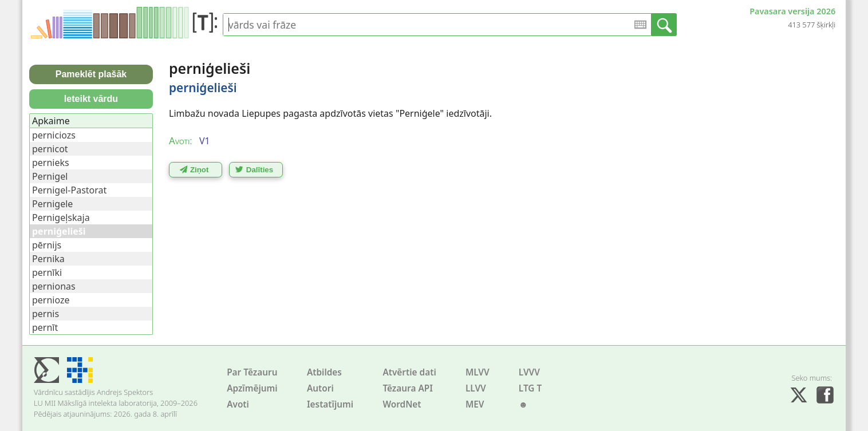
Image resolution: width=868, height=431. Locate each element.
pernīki (47, 272)
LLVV (476, 388)
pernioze (51, 300)
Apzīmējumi (252, 388)
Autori (320, 388)
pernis (46, 314)
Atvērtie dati (409, 372)
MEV (475, 404)
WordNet (402, 404)
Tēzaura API (408, 388)
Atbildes (324, 372)
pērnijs (47, 245)
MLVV (478, 372)
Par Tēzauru (252, 372)
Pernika (48, 259)
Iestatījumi (330, 404)
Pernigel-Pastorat (69, 190)
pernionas (54, 286)
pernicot (50, 149)
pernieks (51, 163)
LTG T (530, 388)
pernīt (45, 327)
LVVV (529, 372)
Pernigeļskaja (61, 218)
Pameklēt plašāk (91, 74)
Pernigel (50, 176)
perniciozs (54, 135)
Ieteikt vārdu (91, 99)
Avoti (238, 404)
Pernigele (52, 204)
